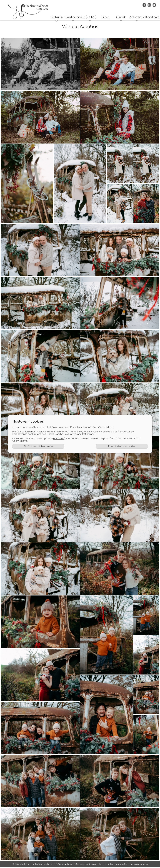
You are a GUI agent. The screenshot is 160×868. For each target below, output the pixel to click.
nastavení (59, 439)
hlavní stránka (105, 865)
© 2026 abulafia (21, 865)
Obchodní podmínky (85, 865)
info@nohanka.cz (63, 865)
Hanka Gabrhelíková (41, 865)
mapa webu (121, 865)
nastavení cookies (138, 865)
